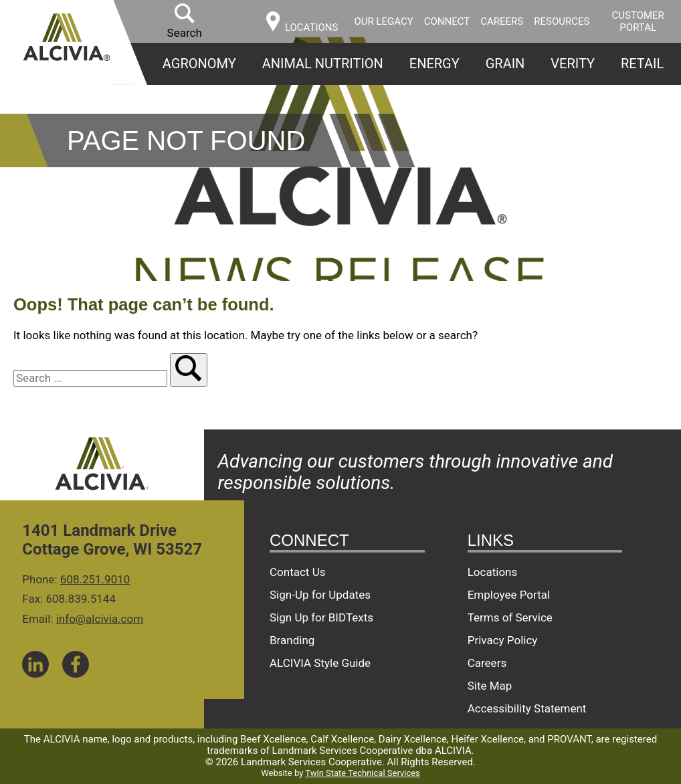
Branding (292, 640)
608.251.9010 (95, 579)
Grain (505, 64)
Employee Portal (509, 595)
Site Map (490, 686)
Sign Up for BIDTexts (321, 617)
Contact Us (297, 572)
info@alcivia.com (100, 619)
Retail (642, 64)
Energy (434, 64)
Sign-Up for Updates (320, 595)
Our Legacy (383, 21)
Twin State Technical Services (362, 773)
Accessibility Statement (527, 708)
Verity (573, 64)
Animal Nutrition (323, 64)
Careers (502, 21)
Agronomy (199, 64)
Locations (493, 572)
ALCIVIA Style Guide (320, 663)
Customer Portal (638, 21)
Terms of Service (510, 617)
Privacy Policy (503, 640)
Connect (447, 21)
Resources (562, 21)
